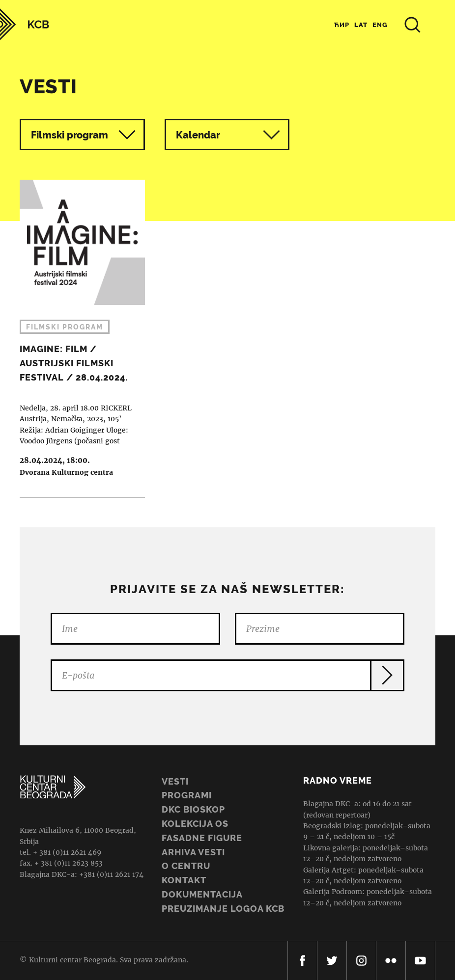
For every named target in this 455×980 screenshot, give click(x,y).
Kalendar (228, 135)
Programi (187, 795)
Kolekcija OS (195, 824)
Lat (361, 25)
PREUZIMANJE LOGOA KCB (223, 909)
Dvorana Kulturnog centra (66, 472)
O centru (186, 866)
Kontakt (184, 880)
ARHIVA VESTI (193, 852)
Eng (380, 25)
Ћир (342, 25)
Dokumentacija (202, 894)
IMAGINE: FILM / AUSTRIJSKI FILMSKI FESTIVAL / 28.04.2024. (77, 339)
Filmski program (70, 135)
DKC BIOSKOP (193, 809)
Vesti (175, 781)
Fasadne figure (202, 838)
